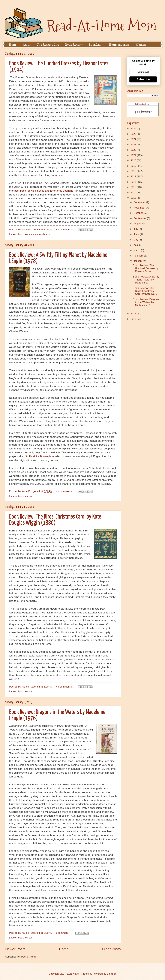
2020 (134, 160)
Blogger (111, 974)
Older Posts (111, 949)
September (140, 218)
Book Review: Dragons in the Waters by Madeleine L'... (146, 302)
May (136, 240)
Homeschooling (119, 45)
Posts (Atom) (29, 957)
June (137, 234)
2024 (134, 139)
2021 (134, 155)
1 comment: (63, 933)
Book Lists (96, 45)
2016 (134, 182)
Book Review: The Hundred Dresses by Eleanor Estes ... (146, 268)
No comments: (64, 230)
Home (13, 45)
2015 (134, 187)
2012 (134, 314)
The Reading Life (48, 45)
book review (25, 234)
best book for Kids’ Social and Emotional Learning (44, 191)
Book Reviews (74, 45)
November (140, 208)
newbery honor (41, 234)
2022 (134, 150)
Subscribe (143, 79)
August (138, 224)
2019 (134, 166)
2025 (134, 134)
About (27, 45)
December (140, 202)
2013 (134, 198)
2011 (134, 319)
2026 (134, 129)
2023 (134, 145)
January (138, 261)
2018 (134, 171)
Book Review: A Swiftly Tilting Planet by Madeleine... (146, 280)
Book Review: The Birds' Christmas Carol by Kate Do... (145, 291)
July (136, 229)
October (139, 213)
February (139, 256)
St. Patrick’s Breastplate (40, 456)
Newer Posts (15, 949)
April (136, 245)
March (137, 250)
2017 (134, 177)
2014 (134, 193)
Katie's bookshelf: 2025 (143, 104)
